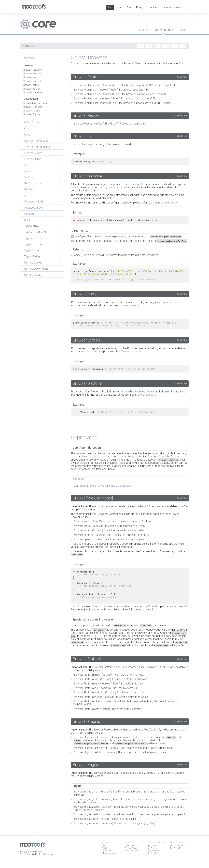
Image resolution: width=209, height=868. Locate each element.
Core (110, 8)
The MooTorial (131, 848)
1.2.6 (183, 46)
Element (29, 165)
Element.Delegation (36, 141)
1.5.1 (157, 46)
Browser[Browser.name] (36, 103)
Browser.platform (33, 93)
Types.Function (34, 238)
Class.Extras (32, 122)
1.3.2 (174, 46)
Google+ (153, 853)
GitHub (152, 846)
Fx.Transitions (33, 183)
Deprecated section (167, 203)
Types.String (32, 256)
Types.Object (32, 250)
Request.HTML (34, 201)
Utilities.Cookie (33, 263)
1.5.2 (149, 46)
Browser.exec (30, 77)
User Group (130, 846)
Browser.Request (32, 74)
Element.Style (33, 159)
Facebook (153, 851)
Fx (26, 196)
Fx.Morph (30, 177)
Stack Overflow (131, 851)
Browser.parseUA (32, 81)
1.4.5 (166, 46)
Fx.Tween (30, 189)
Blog (130, 8)
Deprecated (31, 99)
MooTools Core (177, 846)
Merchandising (109, 853)
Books (105, 848)
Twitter (152, 848)
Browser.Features (33, 70)
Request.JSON (34, 208)
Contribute (153, 8)
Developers (107, 851)
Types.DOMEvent (35, 232)
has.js (83, 463)
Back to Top (182, 77)
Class (28, 128)
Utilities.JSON (33, 275)
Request (29, 214)
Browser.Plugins (32, 111)
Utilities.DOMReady (36, 269)
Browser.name (31, 85)
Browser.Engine (31, 115)
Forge (140, 8)
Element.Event (33, 153)
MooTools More (177, 848)
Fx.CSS (29, 171)
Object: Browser (89, 57)
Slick (27, 220)
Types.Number (33, 244)
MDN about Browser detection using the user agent (103, 486)
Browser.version (32, 89)
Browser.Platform (33, 107)
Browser (30, 58)
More (120, 8)
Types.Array (32, 226)
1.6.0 (140, 46)
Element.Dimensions (37, 147)
